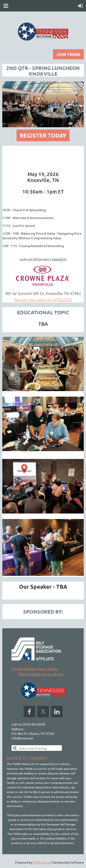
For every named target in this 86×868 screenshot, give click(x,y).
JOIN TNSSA (68, 54)
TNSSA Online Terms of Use (41, 674)
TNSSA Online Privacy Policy (35, 669)
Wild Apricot (42, 862)
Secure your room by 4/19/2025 (43, 299)
